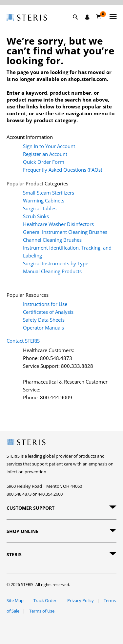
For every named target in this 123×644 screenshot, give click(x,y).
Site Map (15, 600)
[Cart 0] (99, 17)
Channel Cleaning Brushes (52, 240)
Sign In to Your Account (49, 146)
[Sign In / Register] (87, 17)
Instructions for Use (45, 304)
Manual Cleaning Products (52, 271)
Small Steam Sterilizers (49, 193)
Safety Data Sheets (44, 320)
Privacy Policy (81, 600)
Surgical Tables (40, 208)
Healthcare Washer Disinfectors (58, 224)
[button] (79, 25)
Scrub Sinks (36, 216)
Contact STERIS (23, 341)
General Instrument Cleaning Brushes (65, 232)
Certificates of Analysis (48, 312)
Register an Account (45, 154)
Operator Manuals (43, 328)
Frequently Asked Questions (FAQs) (62, 170)
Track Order (45, 600)
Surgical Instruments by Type (56, 263)
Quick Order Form (44, 162)
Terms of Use (42, 611)
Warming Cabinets (44, 200)
